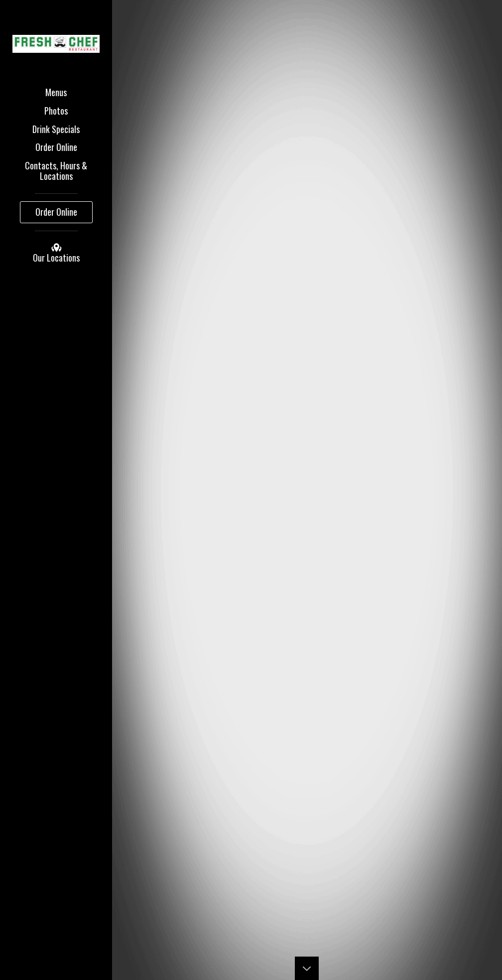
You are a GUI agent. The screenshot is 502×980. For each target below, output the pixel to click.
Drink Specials (56, 129)
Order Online (56, 147)
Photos (56, 111)
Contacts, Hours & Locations (56, 171)
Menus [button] (56, 92)
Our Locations (56, 253)
